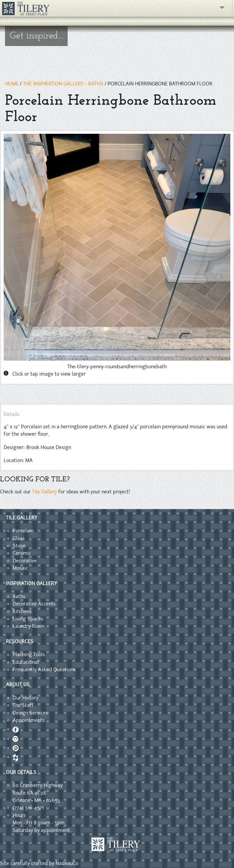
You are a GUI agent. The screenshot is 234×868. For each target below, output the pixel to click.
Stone (19, 546)
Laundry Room (29, 626)
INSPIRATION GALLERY (31, 583)
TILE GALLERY (22, 518)
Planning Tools (29, 655)
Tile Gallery (44, 492)
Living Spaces (28, 619)
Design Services (30, 713)
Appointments (29, 720)
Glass (19, 538)
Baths (19, 596)
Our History (25, 698)
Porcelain (23, 531)
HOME (12, 84)
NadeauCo (67, 863)
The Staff (23, 705)
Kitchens (22, 611)
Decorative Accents (34, 604)
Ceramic (22, 553)
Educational (26, 662)
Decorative (25, 561)
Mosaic (20, 568)
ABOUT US (18, 685)
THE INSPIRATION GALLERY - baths (63, 84)
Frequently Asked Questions (44, 670)
